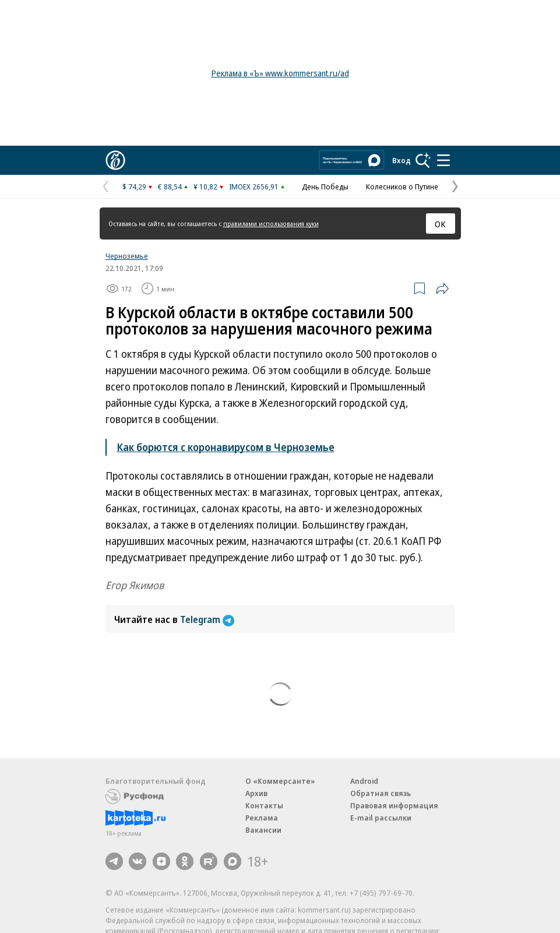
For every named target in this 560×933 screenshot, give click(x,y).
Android (364, 781)
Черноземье (127, 256)
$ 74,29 (134, 186)
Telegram (207, 619)
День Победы (325, 186)
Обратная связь (381, 793)
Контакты (264, 805)
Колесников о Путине (402, 186)
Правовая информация (394, 805)
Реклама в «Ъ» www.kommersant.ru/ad (280, 73)
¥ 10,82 (205, 186)
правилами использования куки (271, 223)
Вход (401, 160)
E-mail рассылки (381, 818)
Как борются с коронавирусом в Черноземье (226, 447)
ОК (440, 224)
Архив (256, 793)
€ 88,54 (170, 186)
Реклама (262, 818)
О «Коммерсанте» (280, 781)
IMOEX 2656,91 (254, 186)
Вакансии (263, 830)
